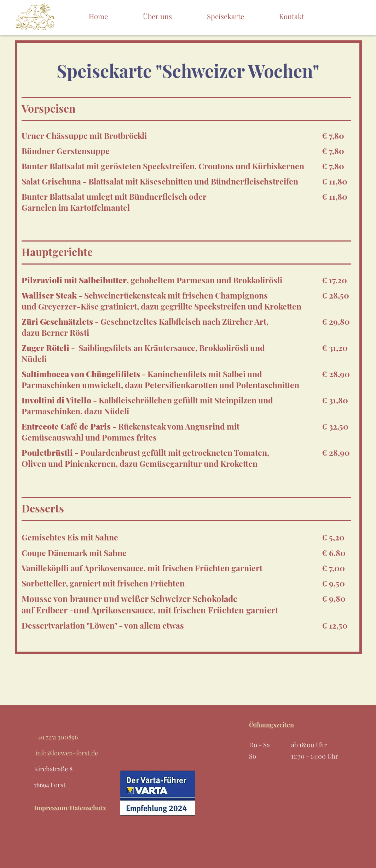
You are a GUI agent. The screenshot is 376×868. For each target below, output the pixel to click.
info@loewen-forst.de (66, 753)
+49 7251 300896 (56, 737)
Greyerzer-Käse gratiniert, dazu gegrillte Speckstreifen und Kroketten (170, 306)
